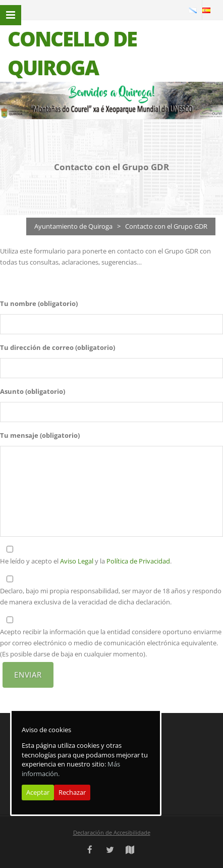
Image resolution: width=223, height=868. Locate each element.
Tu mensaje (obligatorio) (40, 435)
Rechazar (72, 792)
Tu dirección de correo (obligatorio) (58, 347)
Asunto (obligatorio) (33, 391)
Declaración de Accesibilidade (112, 832)
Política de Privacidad (138, 561)
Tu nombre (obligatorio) (39, 303)
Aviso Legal (77, 561)
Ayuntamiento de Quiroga (73, 226)
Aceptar (38, 792)
